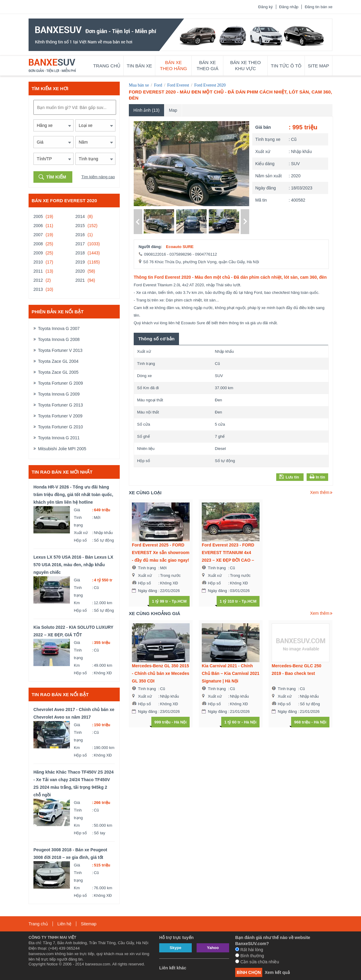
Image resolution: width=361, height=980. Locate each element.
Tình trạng (78, 521)
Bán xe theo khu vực (246, 65)
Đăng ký (266, 7)
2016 (80, 235)
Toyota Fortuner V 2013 (60, 350)
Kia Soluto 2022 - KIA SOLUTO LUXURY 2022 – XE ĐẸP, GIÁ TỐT (73, 631)
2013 (38, 289)
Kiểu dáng (265, 164)
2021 (80, 280)
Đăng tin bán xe (319, 7)
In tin (320, 477)
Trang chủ (107, 66)
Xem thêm (320, 492)
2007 (38, 235)
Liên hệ (64, 924)
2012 (38, 280)
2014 (80, 216)
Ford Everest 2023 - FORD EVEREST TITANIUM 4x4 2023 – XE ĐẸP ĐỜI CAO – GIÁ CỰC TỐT (228, 553)
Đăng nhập (289, 7)
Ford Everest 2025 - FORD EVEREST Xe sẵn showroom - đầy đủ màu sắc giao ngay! (161, 553)
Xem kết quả (277, 972)
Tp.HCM (179, 601)
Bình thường (250, 956)
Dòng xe (144, 376)
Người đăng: (150, 247)
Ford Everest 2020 (210, 85)
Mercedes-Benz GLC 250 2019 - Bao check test (296, 670)
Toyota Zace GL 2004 (58, 361)
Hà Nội (180, 722)
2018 (80, 253)
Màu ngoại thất (150, 400)
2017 (80, 244)
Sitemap (89, 924)
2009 (38, 253)
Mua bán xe (139, 85)
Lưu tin (289, 477)
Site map (318, 66)
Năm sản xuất (268, 176)
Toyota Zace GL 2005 (58, 372)
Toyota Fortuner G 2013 (60, 405)
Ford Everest (178, 85)
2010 (38, 262)
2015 (80, 226)
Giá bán (263, 127)
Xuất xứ (81, 533)
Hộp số (80, 540)
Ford (158, 85)
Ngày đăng (266, 188)
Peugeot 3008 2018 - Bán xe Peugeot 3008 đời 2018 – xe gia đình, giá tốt (70, 854)
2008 (38, 244)
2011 (38, 271)
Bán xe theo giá (208, 65)
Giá (77, 510)
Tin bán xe (139, 66)
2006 (38, 226)
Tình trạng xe (268, 139)
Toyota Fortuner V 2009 (60, 416)
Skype (175, 948)
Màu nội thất (148, 412)
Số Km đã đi (148, 388)
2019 (80, 262)
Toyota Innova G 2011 (59, 438)
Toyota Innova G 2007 (59, 328)
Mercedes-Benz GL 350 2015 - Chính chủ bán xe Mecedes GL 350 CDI (161, 673)
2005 (38, 216)
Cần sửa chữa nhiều (257, 962)
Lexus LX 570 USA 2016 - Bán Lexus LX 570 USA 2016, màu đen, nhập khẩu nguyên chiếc (73, 565)
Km (77, 603)
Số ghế (143, 436)
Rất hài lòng (249, 950)
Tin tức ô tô (286, 66)
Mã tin (261, 200)
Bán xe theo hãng (173, 65)
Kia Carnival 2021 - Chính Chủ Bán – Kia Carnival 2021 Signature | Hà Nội (231, 673)
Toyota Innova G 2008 (59, 339)
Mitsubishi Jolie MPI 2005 (62, 449)
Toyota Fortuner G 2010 (60, 427)
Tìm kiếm (56, 177)
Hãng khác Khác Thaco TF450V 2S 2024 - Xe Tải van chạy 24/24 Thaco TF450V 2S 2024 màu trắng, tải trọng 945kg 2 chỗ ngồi (74, 783)
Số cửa (144, 424)
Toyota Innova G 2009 (59, 394)
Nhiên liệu (146, 449)
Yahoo (213, 948)
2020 (80, 271)
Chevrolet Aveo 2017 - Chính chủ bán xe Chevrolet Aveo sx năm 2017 (74, 713)
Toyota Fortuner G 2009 (60, 383)
